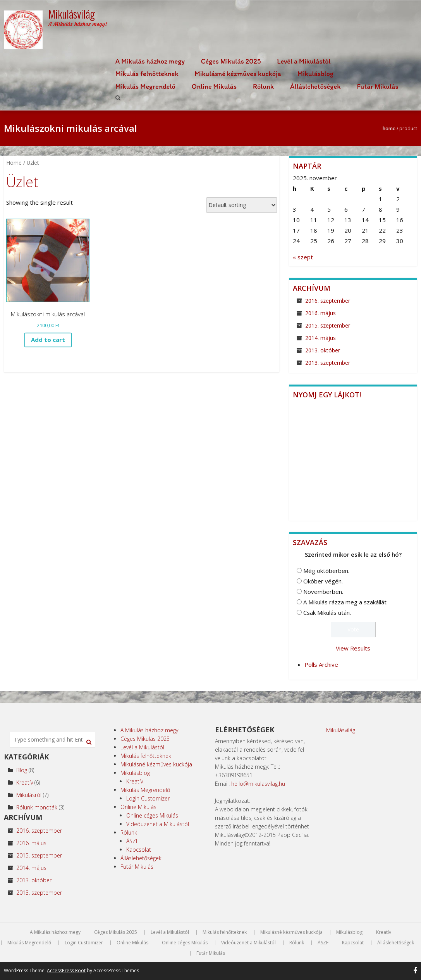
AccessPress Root (66, 971)
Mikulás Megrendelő (145, 86)
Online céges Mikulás (152, 815)
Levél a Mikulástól (304, 61)
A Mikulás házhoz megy (150, 61)
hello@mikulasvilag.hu (258, 784)
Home (389, 129)
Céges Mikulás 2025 (231, 61)
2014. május (320, 338)
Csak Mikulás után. (327, 612)
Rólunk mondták (37, 807)
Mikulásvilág (341, 730)
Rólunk (263, 86)
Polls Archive (321, 664)
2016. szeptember (328, 301)
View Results (353, 648)
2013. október (323, 350)
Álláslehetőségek (315, 86)
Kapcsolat (139, 850)
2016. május (320, 313)
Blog (22, 770)
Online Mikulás (214, 86)
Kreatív (25, 782)
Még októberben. (326, 571)
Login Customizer (148, 798)
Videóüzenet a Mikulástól (158, 824)
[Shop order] (242, 205)
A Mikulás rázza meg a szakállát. (345, 602)
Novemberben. (323, 592)
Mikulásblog (315, 74)
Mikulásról (29, 795)
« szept (303, 257)
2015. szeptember (328, 325)
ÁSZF (132, 841)
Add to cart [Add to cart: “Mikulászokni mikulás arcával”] (48, 340)
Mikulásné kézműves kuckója (238, 74)
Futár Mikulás (377, 86)
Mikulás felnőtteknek (147, 74)
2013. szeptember (328, 363)
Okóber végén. (323, 581)
